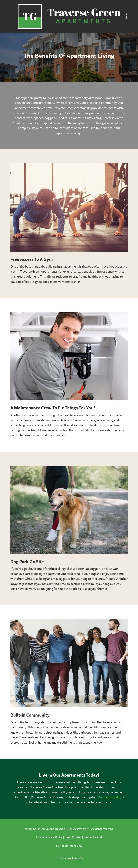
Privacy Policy (54, 837)
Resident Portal (93, 837)
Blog (67, 837)
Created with (69, 858)
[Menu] (126, 16)
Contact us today (110, 798)
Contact (77, 837)
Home (40, 837)
